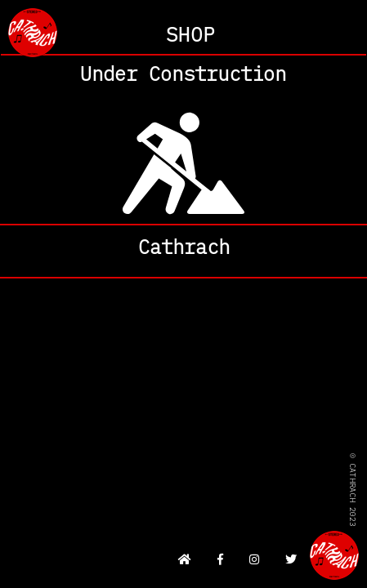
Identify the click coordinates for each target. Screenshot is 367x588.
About (183, 251)
